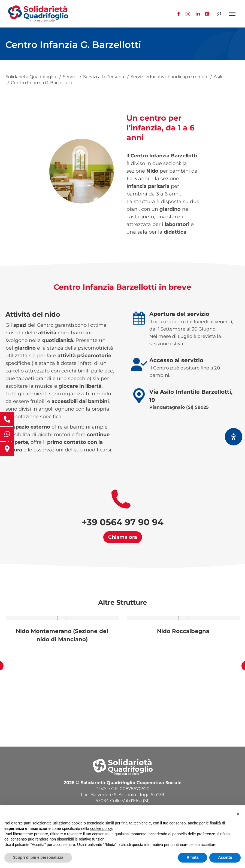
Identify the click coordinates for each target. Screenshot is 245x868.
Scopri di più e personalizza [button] (38, 857)
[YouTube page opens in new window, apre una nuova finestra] (207, 14)
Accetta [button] (225, 857)
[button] (238, 814)
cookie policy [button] (101, 829)
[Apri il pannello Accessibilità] (234, 437)
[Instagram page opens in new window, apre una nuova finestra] (188, 14)
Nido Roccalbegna (183, 631)
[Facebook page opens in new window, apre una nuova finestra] (179, 14)
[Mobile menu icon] (233, 14)
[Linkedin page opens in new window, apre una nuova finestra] (198, 14)
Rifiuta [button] (193, 857)
